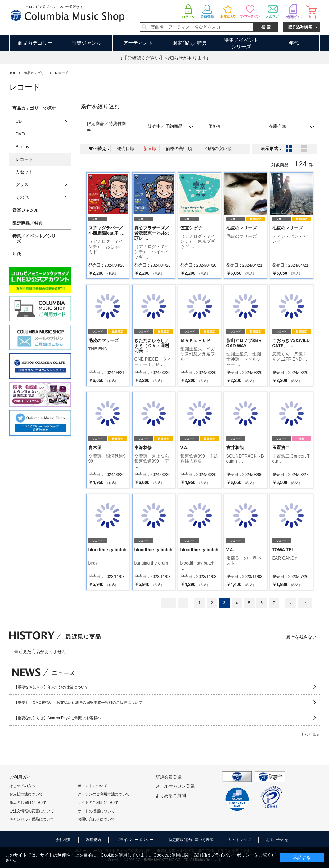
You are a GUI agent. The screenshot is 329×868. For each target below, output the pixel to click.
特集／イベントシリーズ (241, 43)
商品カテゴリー (35, 43)
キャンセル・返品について (32, 819)
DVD (20, 134)
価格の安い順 (219, 148)
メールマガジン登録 (175, 786)
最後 (305, 603)
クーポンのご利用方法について (104, 794)
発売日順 (126, 148)
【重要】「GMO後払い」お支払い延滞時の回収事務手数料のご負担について (78, 702)
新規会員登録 (169, 777)
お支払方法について (26, 794)
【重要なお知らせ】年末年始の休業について (51, 687)
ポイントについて (92, 786)
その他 (22, 197)
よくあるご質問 (171, 795)
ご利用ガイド (22, 777)
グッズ (22, 184)
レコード (24, 159)
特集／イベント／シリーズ (34, 239)
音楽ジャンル (87, 43)
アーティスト (138, 43)
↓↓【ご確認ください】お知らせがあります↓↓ (164, 58)
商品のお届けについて (28, 803)
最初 (169, 603)
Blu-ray (22, 147)
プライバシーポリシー (135, 840)
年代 (294, 43)
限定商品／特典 (190, 43)
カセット (24, 172)
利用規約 (93, 840)
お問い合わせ (277, 840)
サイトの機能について (96, 811)
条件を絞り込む (100, 107)
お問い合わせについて (96, 819)
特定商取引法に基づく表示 (191, 840)
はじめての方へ (22, 786)
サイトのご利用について (98, 803)
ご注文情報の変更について (32, 811)
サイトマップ (240, 840)
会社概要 (63, 840)
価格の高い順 (179, 148)
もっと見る (310, 734)
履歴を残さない (301, 637)
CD (19, 121)
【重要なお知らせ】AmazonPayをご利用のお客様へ (58, 718)
